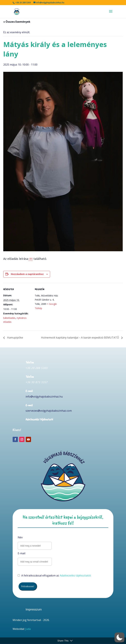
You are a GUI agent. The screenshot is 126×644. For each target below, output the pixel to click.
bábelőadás (9, 318)
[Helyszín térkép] (84, 306)
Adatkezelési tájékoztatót (75, 575)
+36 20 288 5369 (37, 368)
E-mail (21, 553)
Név (20, 537)
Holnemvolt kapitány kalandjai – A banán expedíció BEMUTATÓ (80, 338)
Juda (28, 629)
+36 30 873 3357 (37, 382)
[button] (119, 637)
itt (31, 259)
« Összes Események (17, 22)
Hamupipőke (15, 338)
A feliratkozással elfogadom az (54, 575)
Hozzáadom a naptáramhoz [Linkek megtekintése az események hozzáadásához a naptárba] (27, 274)
